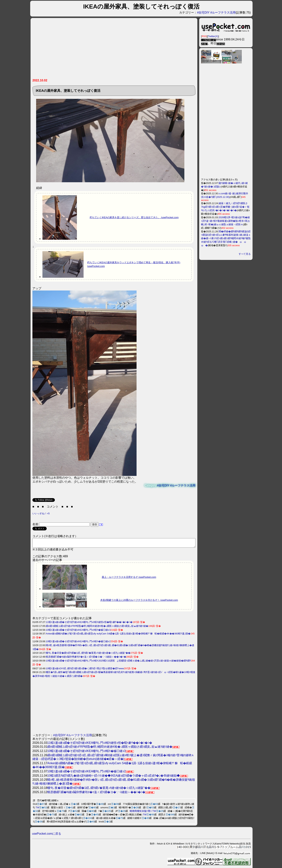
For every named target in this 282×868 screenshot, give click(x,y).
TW (37, 809)
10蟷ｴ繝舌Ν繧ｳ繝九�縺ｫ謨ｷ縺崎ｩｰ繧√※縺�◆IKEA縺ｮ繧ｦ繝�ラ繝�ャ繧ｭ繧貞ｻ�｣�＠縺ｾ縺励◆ (113, 777)
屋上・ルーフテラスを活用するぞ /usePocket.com (129, 579)
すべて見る (245, 254)
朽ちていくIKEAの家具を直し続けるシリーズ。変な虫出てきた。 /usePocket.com (134, 217)
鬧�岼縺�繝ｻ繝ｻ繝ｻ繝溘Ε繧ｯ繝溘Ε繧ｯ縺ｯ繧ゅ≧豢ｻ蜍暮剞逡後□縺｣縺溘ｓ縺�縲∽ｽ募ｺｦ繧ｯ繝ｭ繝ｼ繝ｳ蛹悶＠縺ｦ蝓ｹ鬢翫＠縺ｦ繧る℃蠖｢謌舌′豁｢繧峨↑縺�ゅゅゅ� (226, 238)
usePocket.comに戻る (47, 835)
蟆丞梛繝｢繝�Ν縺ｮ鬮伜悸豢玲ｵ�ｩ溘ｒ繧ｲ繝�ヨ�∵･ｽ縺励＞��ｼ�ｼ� (86, 658)
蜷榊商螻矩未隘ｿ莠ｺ (141, 813)
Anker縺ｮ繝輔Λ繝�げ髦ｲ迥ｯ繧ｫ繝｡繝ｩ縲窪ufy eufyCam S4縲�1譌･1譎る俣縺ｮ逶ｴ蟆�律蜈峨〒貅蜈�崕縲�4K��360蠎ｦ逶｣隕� (118, 635)
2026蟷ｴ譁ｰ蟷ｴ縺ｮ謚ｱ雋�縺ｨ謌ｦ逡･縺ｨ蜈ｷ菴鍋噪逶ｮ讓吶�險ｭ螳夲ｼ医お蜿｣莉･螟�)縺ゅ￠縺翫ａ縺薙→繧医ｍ (225, 221)
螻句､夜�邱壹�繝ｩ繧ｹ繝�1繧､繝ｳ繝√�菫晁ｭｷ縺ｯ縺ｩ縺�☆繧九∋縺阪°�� (88, 655)
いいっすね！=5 (41, 513)
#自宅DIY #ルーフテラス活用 (216, 13)
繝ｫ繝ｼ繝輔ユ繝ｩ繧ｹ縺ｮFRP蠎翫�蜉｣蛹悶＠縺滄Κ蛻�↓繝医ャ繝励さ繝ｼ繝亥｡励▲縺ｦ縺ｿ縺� (97, 628)
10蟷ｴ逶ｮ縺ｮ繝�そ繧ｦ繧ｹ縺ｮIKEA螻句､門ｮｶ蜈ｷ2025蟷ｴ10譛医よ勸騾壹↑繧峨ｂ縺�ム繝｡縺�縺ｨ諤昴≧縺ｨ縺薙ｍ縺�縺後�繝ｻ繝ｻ (118, 662)
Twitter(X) (213, 36)
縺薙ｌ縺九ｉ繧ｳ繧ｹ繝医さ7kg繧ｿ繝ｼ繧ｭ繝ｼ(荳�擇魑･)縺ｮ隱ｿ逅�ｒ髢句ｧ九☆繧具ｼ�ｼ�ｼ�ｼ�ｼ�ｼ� (225, 207)
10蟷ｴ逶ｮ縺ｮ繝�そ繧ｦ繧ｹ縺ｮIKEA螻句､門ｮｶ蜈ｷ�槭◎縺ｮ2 (78, 643)
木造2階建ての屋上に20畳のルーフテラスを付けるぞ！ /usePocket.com (139, 602)
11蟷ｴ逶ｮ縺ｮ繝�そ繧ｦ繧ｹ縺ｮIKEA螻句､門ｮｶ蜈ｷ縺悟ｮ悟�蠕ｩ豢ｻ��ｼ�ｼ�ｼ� (89, 624)
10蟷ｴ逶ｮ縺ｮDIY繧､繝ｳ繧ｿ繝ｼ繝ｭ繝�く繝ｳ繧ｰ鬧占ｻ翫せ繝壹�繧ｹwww (85, 670)
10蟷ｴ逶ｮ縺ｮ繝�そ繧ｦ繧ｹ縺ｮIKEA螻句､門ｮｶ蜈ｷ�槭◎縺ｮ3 (78, 632)
